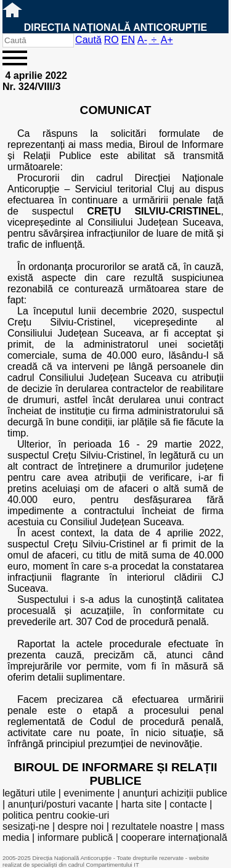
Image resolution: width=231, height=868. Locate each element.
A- (142, 40)
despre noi (81, 826)
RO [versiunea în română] (111, 40)
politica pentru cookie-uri (56, 815)
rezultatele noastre (152, 826)
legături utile (29, 793)
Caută (88, 40)
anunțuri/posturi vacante (61, 804)
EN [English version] (128, 40)
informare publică (75, 837)
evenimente (89, 793)
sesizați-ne (26, 826)
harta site (141, 804)
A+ (167, 40)
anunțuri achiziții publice (175, 793)
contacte (188, 804)
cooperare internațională (174, 837)
